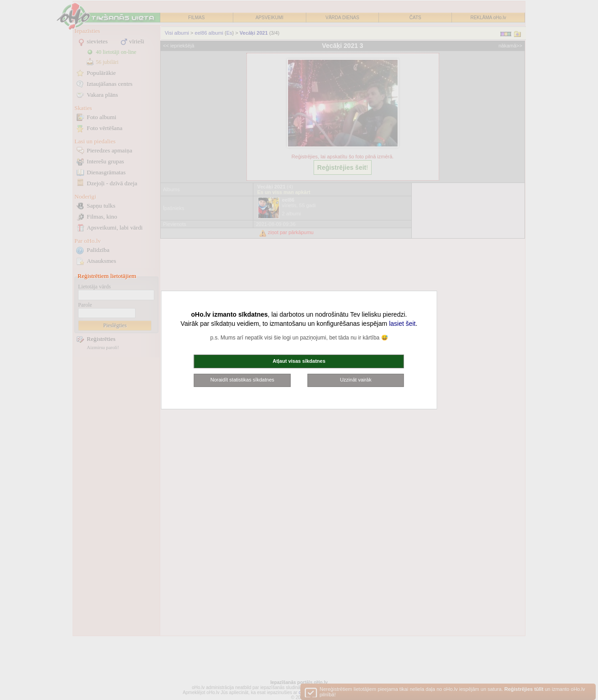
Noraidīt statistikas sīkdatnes (242, 380)
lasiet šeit (402, 324)
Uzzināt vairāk (356, 380)
